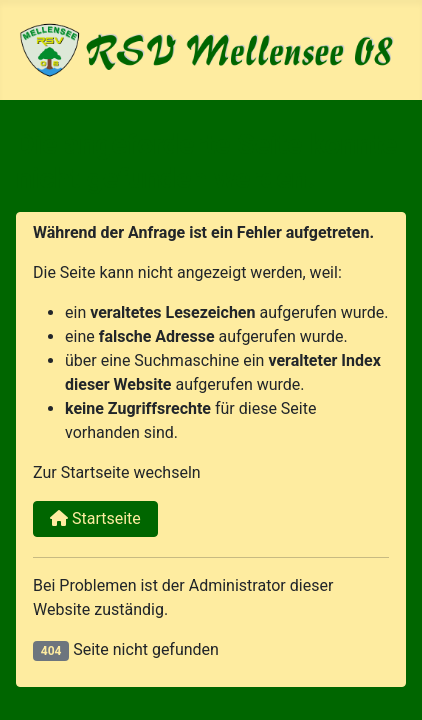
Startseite (95, 518)
